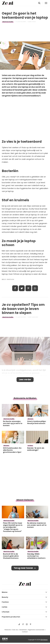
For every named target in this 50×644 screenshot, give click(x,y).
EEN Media (44, 640)
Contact (25, 632)
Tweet (22, 288)
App (35, 288)
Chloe (34, 22)
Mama (5, 592)
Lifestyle (6, 612)
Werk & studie (8, 22)
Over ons (15, 630)
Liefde (5, 607)
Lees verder (25, 380)
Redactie (8, 630)
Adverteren (23, 630)
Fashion (5, 602)
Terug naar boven (23, 568)
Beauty (5, 597)
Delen (15, 288)
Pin (28, 288)
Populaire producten (11, 617)
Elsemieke (35, 317)
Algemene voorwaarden (36, 630)
